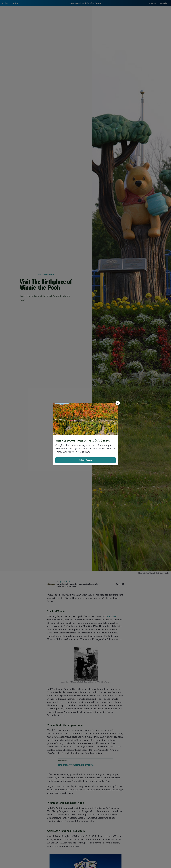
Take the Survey (86, 460)
